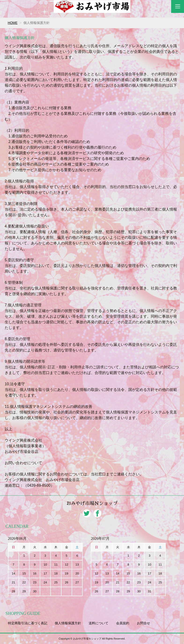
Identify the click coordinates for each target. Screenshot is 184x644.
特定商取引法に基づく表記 (28, 623)
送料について (99, 623)
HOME (13, 23)
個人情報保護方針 (68, 623)
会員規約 (123, 623)
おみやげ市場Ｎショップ (92, 504)
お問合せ (144, 623)
